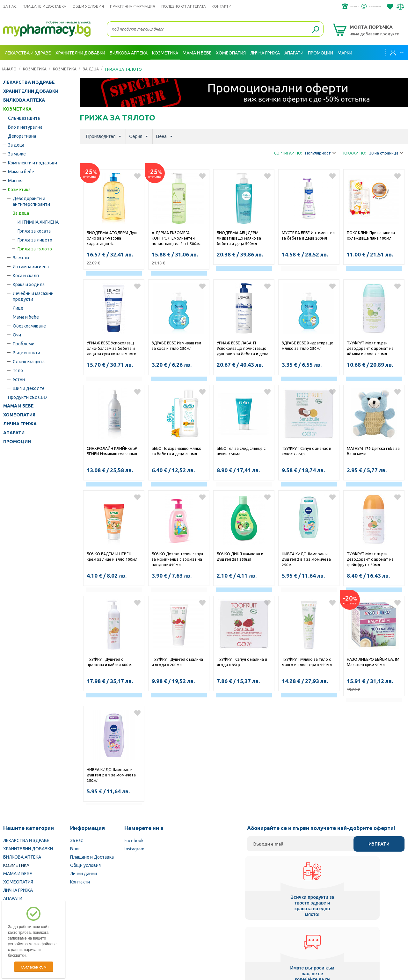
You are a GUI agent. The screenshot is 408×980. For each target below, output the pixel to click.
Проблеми (24, 343)
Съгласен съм (34, 967)
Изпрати (379, 844)
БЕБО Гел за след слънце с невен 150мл (241, 451)
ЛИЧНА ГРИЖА (20, 424)
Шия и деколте (29, 388)
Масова (16, 180)
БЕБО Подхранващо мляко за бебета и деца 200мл (177, 451)
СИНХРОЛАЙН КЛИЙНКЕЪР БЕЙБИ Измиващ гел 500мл (112, 451)
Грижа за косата (34, 231)
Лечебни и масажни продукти (33, 296)
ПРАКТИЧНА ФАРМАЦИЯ (133, 6)
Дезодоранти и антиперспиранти (31, 201)
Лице (18, 308)
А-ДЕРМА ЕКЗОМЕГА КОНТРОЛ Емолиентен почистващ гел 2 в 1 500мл (177, 238)
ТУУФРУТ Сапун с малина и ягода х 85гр (242, 662)
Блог (75, 848)
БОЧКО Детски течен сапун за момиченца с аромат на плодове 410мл (177, 559)
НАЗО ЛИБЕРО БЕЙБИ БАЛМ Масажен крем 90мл (373, 662)
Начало (9, 69)
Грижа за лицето (35, 240)
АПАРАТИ (14, 433)
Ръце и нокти (26, 352)
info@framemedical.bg (359, 6)
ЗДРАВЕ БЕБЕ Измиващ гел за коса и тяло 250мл (176, 346)
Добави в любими (137, 176)
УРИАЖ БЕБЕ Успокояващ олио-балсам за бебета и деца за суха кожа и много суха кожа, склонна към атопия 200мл (112, 349)
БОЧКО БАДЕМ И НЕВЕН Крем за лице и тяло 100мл (112, 556)
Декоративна (22, 136)
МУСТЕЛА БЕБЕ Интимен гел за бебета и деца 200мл (308, 235)
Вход (392, 53)
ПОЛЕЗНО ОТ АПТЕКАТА (184, 6)
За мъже (17, 154)
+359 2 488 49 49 (309, 6)
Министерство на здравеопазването (246, 940)
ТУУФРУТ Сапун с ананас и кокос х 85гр (306, 451)
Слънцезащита (24, 118)
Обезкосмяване (29, 326)
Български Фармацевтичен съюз (79, 940)
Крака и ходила (29, 284)
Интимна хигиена (31, 266)
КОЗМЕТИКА (35, 69)
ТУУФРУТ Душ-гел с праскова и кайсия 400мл (110, 662)
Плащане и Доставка (44, 6)
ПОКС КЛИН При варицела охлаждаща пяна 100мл (371, 235)
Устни (19, 379)
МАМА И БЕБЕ (18, 406)
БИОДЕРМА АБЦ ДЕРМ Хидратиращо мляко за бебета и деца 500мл (239, 238)
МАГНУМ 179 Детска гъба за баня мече (373, 451)
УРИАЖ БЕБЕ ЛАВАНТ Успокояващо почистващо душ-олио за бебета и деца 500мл (243, 349)
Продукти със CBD (27, 397)
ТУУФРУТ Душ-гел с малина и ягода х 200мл (177, 662)
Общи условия (88, 6)
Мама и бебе (21, 171)
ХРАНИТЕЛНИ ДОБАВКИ (31, 91)
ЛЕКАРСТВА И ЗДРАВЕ (29, 82)
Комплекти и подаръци (33, 162)
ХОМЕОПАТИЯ (19, 415)
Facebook (134, 840)
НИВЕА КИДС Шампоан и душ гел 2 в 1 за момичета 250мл (306, 559)
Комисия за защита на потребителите (330, 940)
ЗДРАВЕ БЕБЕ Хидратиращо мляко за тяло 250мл (308, 346)
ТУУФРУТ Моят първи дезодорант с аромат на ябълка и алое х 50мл (370, 348)
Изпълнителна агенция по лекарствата (161, 940)
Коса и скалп (26, 275)
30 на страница (386, 153)
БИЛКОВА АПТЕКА (24, 100)
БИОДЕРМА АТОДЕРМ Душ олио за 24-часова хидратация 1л (112, 238)
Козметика (65, 69)
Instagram (134, 848)
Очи (17, 335)
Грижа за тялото (35, 249)
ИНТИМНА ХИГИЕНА (38, 222)
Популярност (320, 153)
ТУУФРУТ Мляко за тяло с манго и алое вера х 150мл (307, 662)
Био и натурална (25, 127)
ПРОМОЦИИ (17, 442)
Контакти (222, 6)
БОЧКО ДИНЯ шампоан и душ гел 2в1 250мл (240, 556)
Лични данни (84, 873)
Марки (345, 53)
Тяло (18, 370)
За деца (91, 69)
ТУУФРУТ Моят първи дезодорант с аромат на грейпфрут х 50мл (370, 559)
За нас (10, 6)
